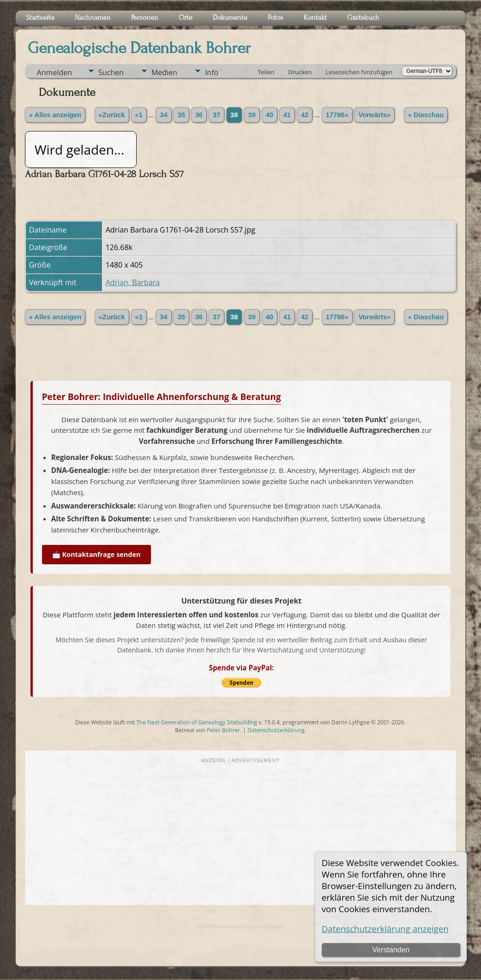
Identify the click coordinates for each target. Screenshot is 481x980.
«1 (139, 115)
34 (163, 115)
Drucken (300, 72)
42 (305, 115)
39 (252, 115)
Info (212, 72)
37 (216, 115)
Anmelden (54, 72)
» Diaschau (426, 115)
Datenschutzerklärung (276, 730)
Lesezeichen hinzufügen (359, 72)
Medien (164, 72)
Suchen (111, 72)
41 (287, 115)
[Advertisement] (241, 833)
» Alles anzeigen (55, 115)
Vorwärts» (374, 115)
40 (270, 115)
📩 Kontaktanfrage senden (96, 554)
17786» (337, 115)
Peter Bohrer (223, 730)
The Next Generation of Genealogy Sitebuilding (197, 722)
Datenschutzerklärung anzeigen (385, 929)
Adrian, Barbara (133, 282)
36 (199, 115)
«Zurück (112, 115)
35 (181, 115)
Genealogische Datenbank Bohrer (139, 48)
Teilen (266, 72)
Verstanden (391, 950)
